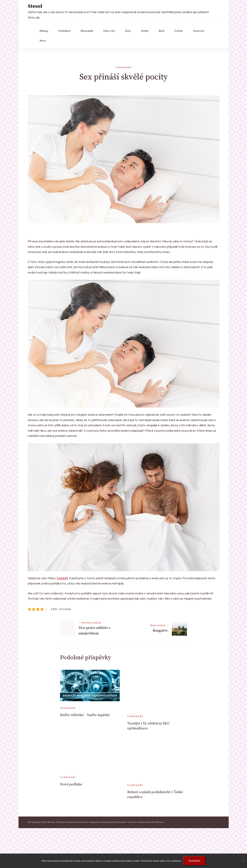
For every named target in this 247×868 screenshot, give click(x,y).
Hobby (145, 31)
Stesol (35, 6)
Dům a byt (109, 31)
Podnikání (64, 31)
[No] (243, 861)
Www (43, 41)
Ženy (128, 31)
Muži (161, 31)
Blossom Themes (127, 822)
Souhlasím (194, 861)
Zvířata (179, 31)
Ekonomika (87, 31)
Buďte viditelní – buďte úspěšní (85, 715)
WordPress (157, 822)
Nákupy (44, 31)
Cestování (199, 31)
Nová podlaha (71, 784)
